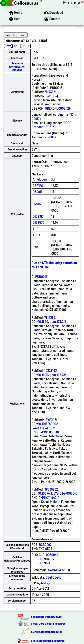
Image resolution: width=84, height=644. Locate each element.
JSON (26, 46)
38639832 (51, 489)
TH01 (36, 229)
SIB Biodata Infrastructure (46, 617)
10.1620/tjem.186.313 (52, 375)
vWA (36, 247)
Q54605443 (54, 577)
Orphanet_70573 (43, 127)
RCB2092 (45, 544)
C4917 (36, 118)
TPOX (37, 235)
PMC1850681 (51, 432)
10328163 (51, 96)
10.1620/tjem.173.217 (52, 321)
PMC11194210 (51, 497)
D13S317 (38, 216)
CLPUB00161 (40, 276)
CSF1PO (38, 185)
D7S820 (38, 204)
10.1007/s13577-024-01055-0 (58, 493)
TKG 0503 (46, 548)
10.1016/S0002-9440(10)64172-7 (45, 426)
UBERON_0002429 (58, 108)
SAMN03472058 (59, 570)
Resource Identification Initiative (17, 67)
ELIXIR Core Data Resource (46, 632)
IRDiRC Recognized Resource (48, 641)
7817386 (50, 92)
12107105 (50, 419)
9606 (51, 137)
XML (16, 46)
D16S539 (39, 222)
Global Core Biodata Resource (48, 624)
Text (8, 46)
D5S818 (38, 191)
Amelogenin (41, 179)
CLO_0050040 (49, 554)
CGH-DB (37, 559)
